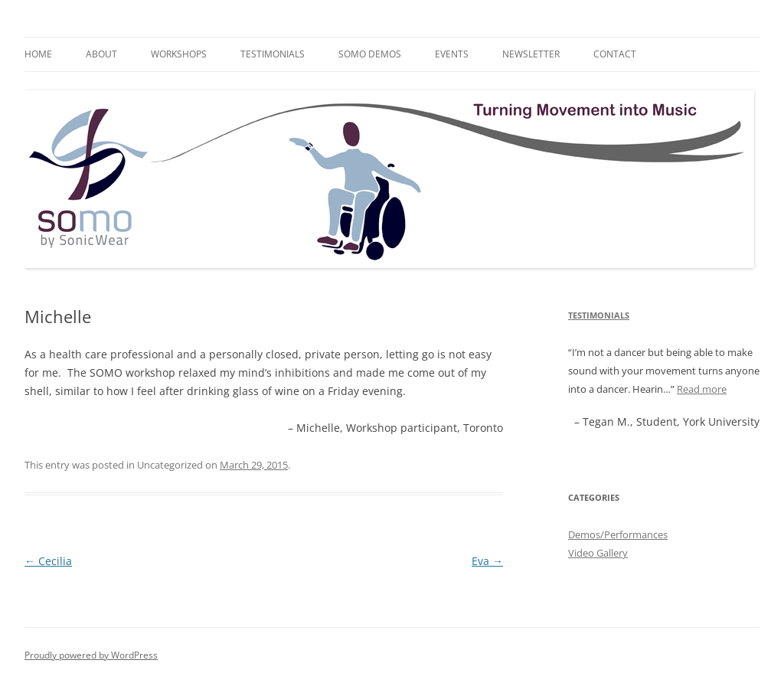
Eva (487, 561)
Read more (702, 389)
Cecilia (48, 561)
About (101, 54)
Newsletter (531, 54)
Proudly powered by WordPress (91, 655)
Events (452, 54)
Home (38, 54)
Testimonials (273, 54)
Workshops (179, 54)
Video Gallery (598, 553)
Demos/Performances (618, 534)
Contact (615, 54)
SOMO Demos (370, 54)
